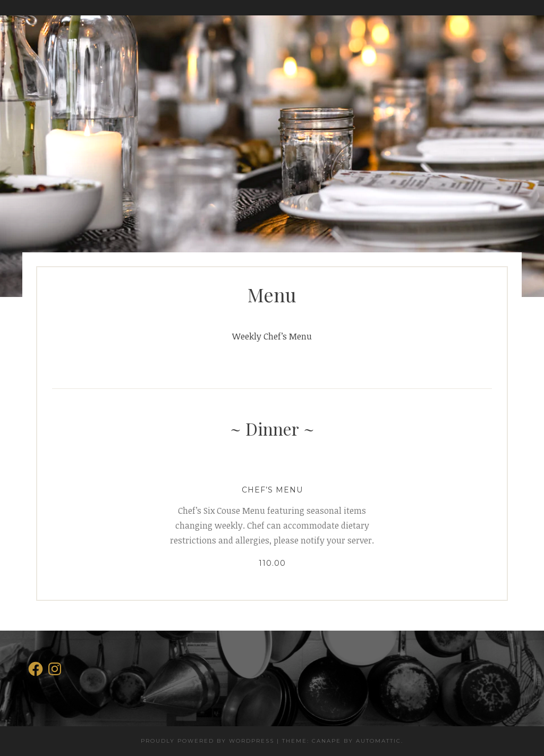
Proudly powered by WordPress (207, 741)
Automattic (379, 741)
